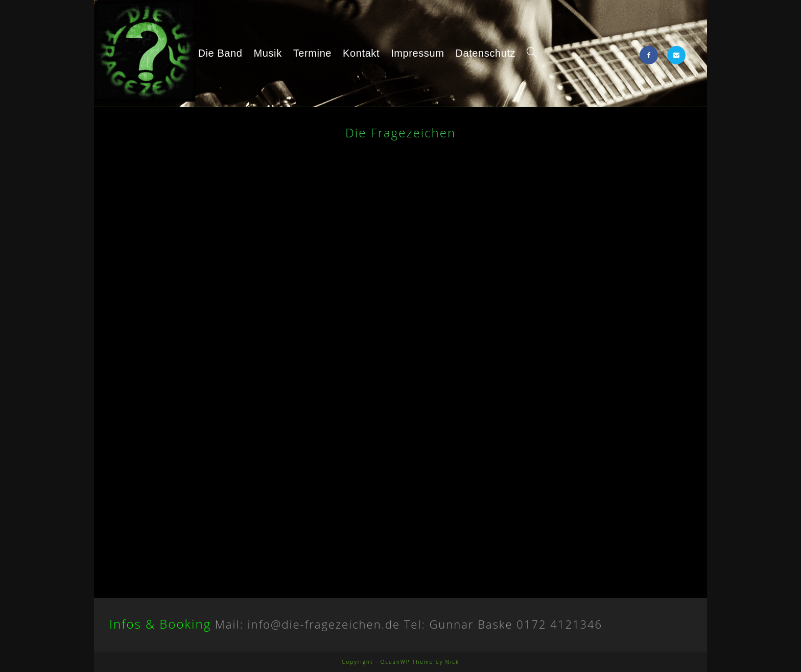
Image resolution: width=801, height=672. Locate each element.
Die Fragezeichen (149, 55)
